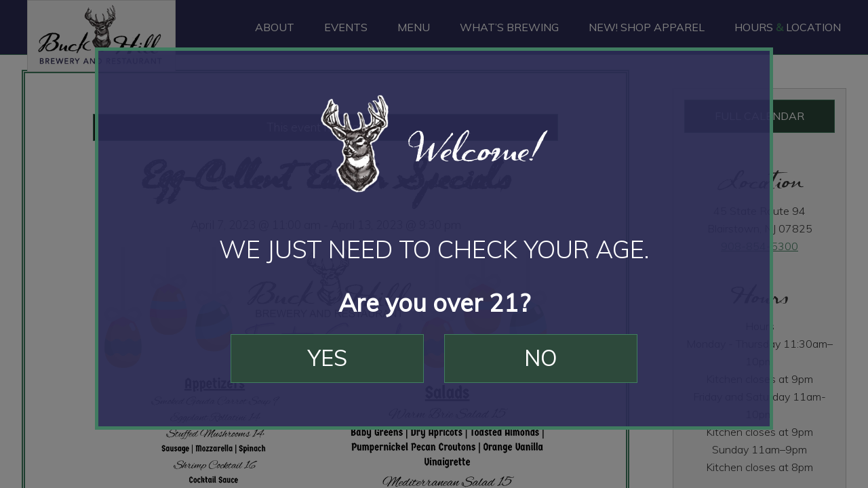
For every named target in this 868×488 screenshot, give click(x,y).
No (541, 358)
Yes (328, 358)
